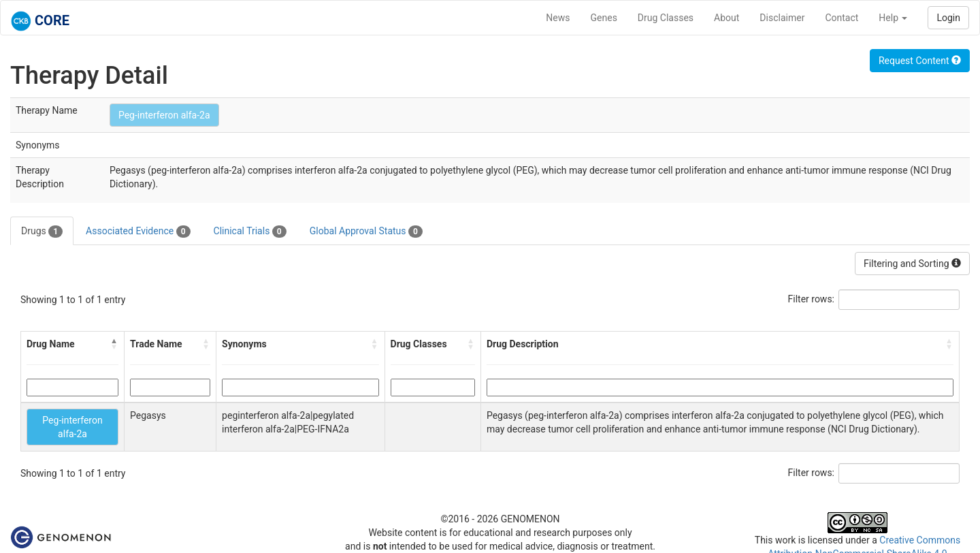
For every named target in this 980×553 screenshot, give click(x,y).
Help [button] (893, 18)
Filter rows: (812, 299)
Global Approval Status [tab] (366, 232)
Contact (842, 18)
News (558, 18)
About (726, 18)
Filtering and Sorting (912, 264)
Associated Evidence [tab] (138, 232)
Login (948, 18)
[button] (114, 344)
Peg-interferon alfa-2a (164, 115)
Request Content (920, 61)
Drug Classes (666, 18)
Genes (604, 18)
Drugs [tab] (42, 232)
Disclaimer (782, 18)
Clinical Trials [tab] (250, 232)
